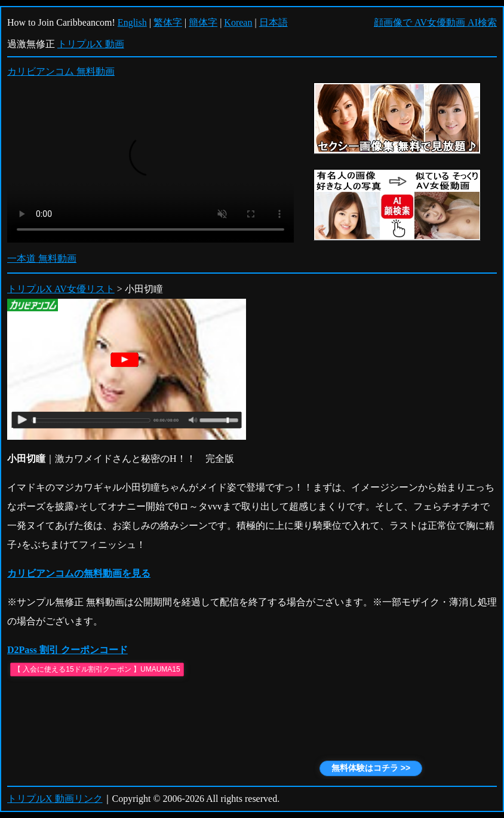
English (132, 22)
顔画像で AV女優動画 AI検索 (435, 22)
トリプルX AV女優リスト (61, 289)
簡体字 (203, 22)
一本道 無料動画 (42, 258)
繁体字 (168, 22)
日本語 (273, 22)
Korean (238, 22)
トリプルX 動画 (91, 44)
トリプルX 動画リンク (55, 799)
